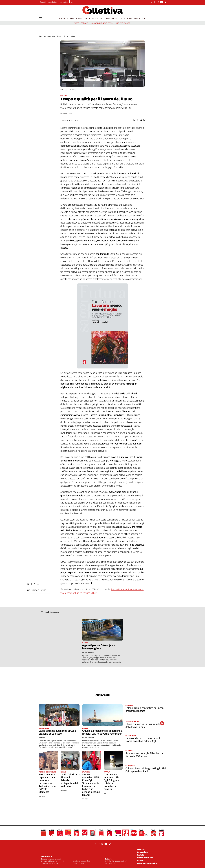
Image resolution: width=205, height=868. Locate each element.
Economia (80, 18)
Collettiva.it (47, 857)
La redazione (53, 2)
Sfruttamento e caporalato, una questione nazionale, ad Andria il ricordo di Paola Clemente (47, 783)
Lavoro (62, 18)
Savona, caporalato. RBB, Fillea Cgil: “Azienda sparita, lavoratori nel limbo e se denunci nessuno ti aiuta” (91, 785)
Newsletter (64, 2)
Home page (42, 36)
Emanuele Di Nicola (88, 738)
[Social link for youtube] (162, 2)
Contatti (43, 2)
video (77, 23)
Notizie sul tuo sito (145, 858)
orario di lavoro (39, 590)
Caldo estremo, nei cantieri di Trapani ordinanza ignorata (145, 709)
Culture (122, 18)
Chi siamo (141, 849)
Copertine (52, 36)
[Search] (72, 2)
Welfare (95, 18)
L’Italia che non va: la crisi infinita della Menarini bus (143, 726)
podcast (85, 23)
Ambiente (70, 18)
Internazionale (111, 18)
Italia (101, 18)
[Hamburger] (40, 18)
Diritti (88, 18)
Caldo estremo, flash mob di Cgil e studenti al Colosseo (58, 732)
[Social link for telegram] (165, 2)
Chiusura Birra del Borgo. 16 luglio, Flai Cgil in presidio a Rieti (146, 770)
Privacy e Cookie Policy (147, 863)
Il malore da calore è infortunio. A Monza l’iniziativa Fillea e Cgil (143, 740)
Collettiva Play (140, 18)
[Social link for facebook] (155, 2)
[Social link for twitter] (151, 2)
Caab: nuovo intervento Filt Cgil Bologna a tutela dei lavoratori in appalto (112, 782)
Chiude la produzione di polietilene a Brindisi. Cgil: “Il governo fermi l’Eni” (102, 732)
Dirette (129, 18)
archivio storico (123, 23)
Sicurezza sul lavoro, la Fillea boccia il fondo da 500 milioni (145, 755)
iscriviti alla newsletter (102, 23)
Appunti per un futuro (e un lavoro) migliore (99, 647)
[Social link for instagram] (158, 2)
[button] (134, 120)
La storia (141, 860)
